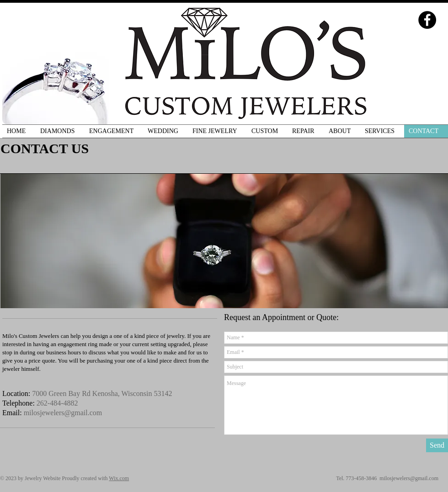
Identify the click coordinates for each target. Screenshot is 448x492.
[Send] (437, 445)
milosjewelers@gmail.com (63, 413)
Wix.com (119, 478)
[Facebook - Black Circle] (427, 20)
